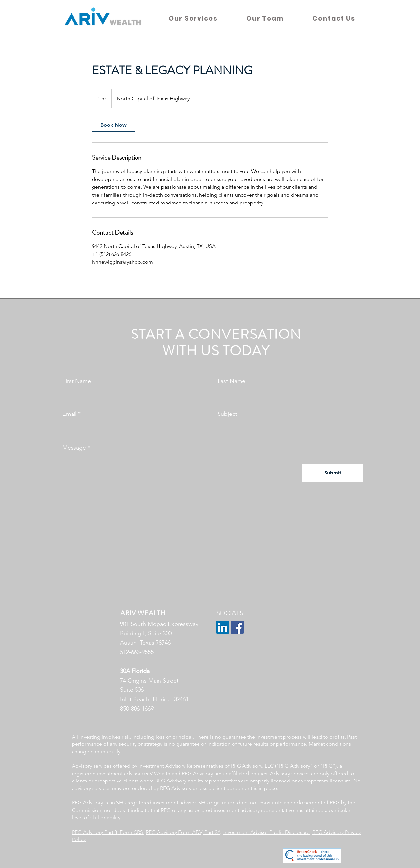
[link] (114, 125)
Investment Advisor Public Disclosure (267, 832)
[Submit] (333, 473)
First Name (77, 381)
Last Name (231, 381)
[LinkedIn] (223, 627)
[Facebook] (237, 627)
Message (74, 448)
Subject (227, 414)
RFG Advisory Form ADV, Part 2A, (184, 832)
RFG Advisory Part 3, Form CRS (107, 832)
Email (69, 414)
